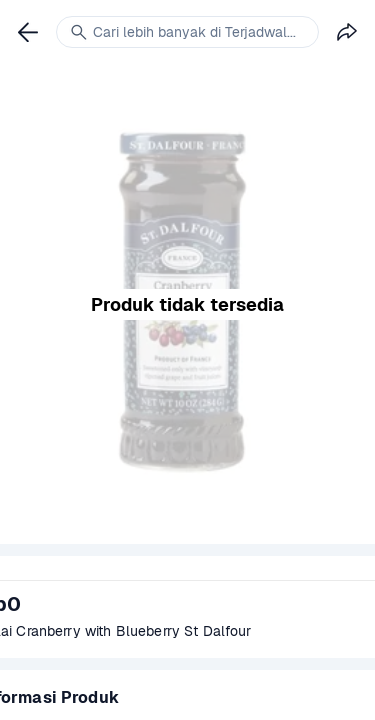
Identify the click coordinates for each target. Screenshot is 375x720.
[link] (28, 32)
